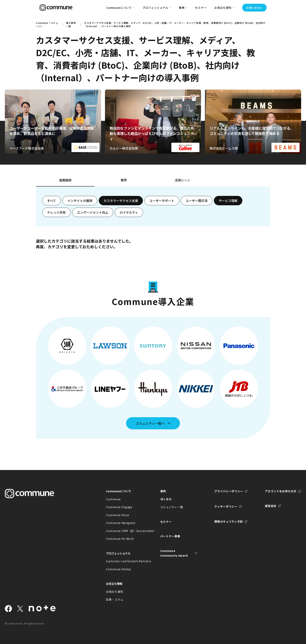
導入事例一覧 (71, 24)
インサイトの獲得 (80, 201)
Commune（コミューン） (47, 24)
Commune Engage (119, 507)
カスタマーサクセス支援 (121, 201)
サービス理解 (228, 201)
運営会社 (271, 506)
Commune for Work (120, 539)
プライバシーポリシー (229, 491)
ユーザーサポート (162, 201)
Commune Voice (118, 515)
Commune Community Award (174, 553)
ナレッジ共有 (56, 212)
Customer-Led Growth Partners (125, 561)
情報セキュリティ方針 (229, 521)
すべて (52, 201)
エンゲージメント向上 (93, 212)
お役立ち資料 (115, 592)
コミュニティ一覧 (172, 507)
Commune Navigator (121, 523)
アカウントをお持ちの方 (281, 491)
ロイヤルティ (129, 212)
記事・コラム (115, 599)
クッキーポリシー (226, 506)
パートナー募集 (170, 536)
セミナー (201, 8)
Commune (113, 499)
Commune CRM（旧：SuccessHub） (125, 531)
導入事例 (166, 499)
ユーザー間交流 (197, 201)
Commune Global (118, 569)
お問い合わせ (254, 8)
